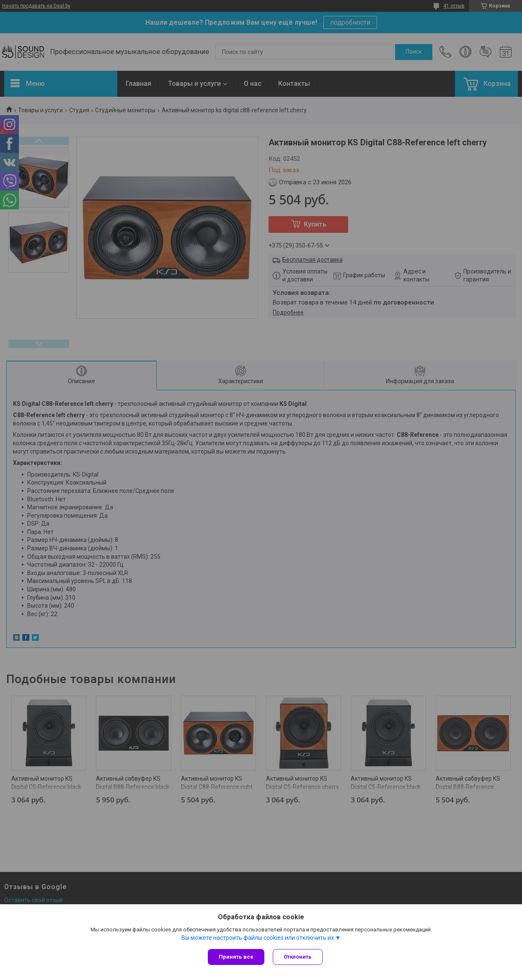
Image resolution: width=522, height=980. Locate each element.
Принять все (236, 957)
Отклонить (298, 957)
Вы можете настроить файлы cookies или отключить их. (258, 938)
